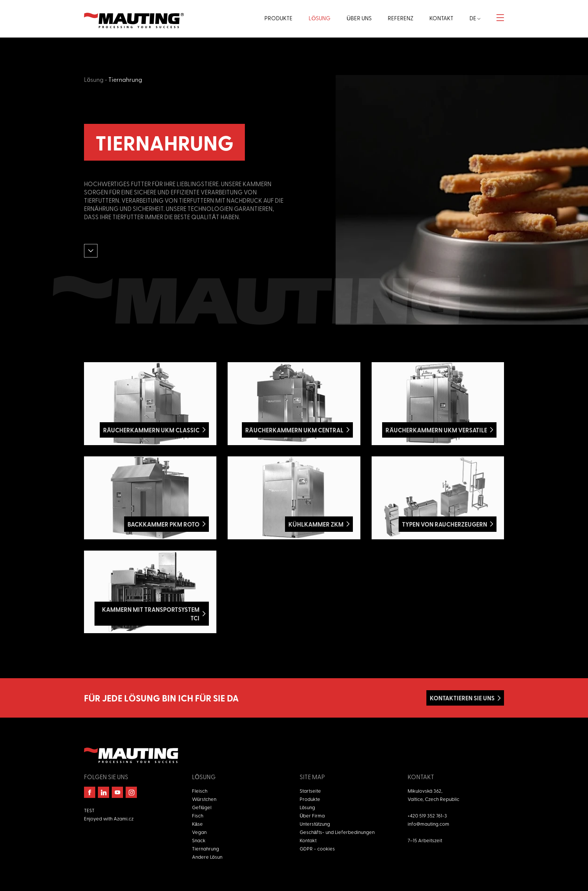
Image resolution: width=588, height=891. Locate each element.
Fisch (198, 815)
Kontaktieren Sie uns (462, 698)
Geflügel (202, 807)
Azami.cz (124, 818)
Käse (197, 824)
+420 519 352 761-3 (427, 815)
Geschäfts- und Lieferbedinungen (337, 832)
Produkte (310, 799)
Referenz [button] (400, 18)
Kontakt (308, 840)
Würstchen (204, 799)
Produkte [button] (278, 18)
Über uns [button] (359, 18)
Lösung (94, 79)
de (475, 18)
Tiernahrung (125, 79)
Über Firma (312, 815)
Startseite (310, 791)
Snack (199, 840)
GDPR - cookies (317, 848)
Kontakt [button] (441, 18)
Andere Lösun (207, 857)
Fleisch (200, 791)
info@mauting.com (428, 824)
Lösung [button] (319, 18)
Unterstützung (315, 824)
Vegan (199, 832)
